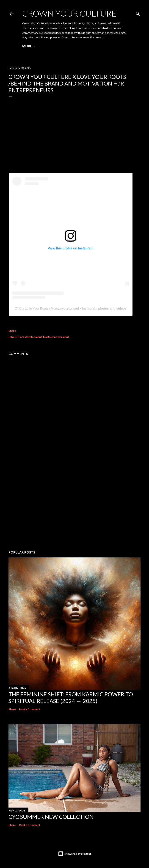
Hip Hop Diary (68, 46)
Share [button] (12, 331)
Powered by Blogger (75, 854)
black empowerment (56, 337)
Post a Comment (30, 709)
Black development (30, 337)
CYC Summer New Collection (51, 817)
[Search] (138, 13)
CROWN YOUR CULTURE (69, 13)
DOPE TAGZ (44, 46)
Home (27, 46)
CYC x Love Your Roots (32, 308)
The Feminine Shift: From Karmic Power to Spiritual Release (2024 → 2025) (71, 697)
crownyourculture (66, 308)
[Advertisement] (74, 507)
